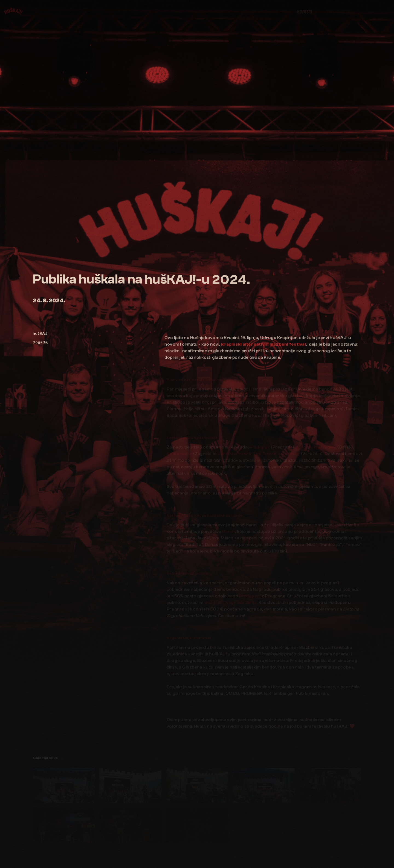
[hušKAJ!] (13, 11)
